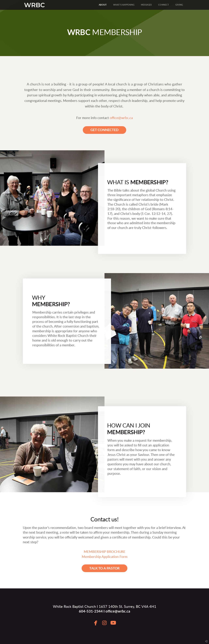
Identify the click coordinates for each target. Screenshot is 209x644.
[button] (104, 130)
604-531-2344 (91, 611)
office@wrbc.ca (121, 118)
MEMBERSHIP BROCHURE (105, 552)
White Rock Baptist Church (74, 607)
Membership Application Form (105, 557)
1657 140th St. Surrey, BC (120, 607)
